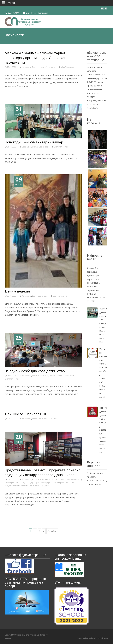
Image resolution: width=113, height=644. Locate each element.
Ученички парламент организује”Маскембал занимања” (103, 366)
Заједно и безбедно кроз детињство (35, 371)
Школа (56, 419)
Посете (52, 376)
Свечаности (50, 67)
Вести (35, 67)
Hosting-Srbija (101, 638)
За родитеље (33, 147)
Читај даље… (12, 91)
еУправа (92, 100)
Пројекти (59, 376)
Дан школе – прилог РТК (26, 414)
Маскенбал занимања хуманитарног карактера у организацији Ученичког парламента (35, 58)
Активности (27, 67)
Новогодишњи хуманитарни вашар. (34, 142)
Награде (41, 67)
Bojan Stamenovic (67, 67)
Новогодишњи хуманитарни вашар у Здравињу (103, 421)
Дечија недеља (17, 291)
